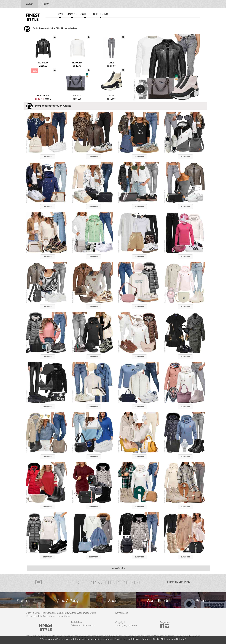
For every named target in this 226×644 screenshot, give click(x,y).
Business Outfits (34, 616)
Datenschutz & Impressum (83, 625)
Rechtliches (76, 622)
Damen (30, 4)
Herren (46, 4)
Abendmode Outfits (87, 613)
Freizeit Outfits (49, 613)
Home (60, 14)
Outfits (85, 14)
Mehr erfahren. (73, 639)
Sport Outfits (49, 616)
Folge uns (165, 622)
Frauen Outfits (64, 616)
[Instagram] (163, 627)
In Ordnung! (180, 639)
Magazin (72, 14)
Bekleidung (101, 14)
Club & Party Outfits (66, 613)
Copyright (120, 622)
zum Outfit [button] (48, 157)
